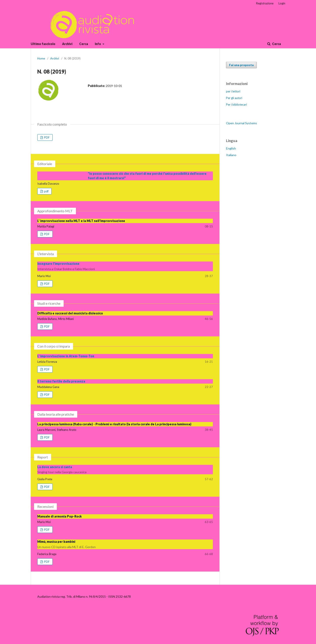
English (231, 148)
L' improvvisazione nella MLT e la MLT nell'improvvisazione (81, 221)
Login (282, 3)
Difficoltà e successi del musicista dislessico (70, 313)
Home (41, 58)
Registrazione (265, 3)
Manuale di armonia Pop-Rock (59, 516)
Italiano (231, 155)
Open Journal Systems (241, 123)
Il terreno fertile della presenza (61, 381)
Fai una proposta (241, 65)
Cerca (84, 44)
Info (98, 44)
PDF (47, 137)
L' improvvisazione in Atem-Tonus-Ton (66, 356)
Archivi (67, 44)
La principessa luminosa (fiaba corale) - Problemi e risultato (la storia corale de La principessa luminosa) (114, 424)
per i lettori (233, 91)
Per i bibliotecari (236, 105)
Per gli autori (234, 98)
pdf (46, 191)
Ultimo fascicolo (43, 44)
